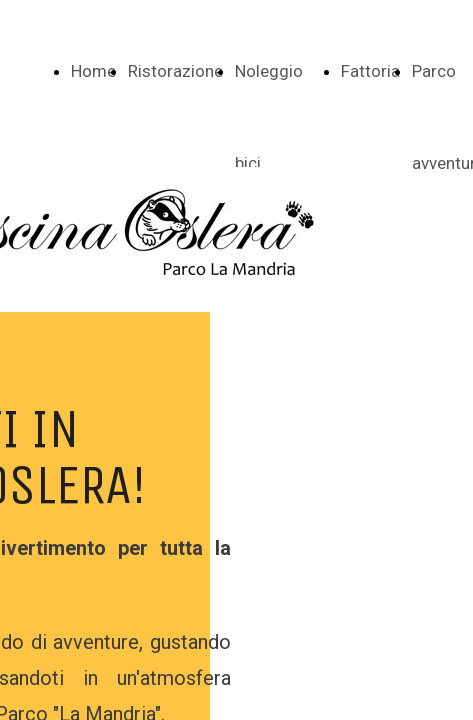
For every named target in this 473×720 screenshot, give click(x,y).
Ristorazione (175, 71)
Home (93, 71)
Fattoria (370, 71)
